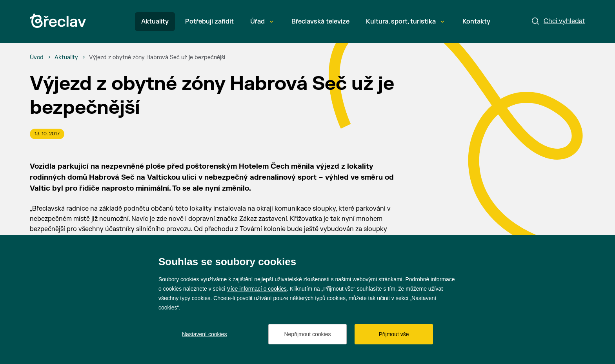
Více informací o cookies (257, 289)
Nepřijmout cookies (307, 334)
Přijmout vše (394, 334)
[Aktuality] (66, 58)
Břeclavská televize (320, 22)
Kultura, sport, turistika (405, 22)
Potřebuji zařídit (209, 22)
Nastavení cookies (204, 334)
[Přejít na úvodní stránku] (58, 21)
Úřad (262, 22)
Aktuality (155, 22)
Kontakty (476, 22)
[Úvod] (37, 58)
